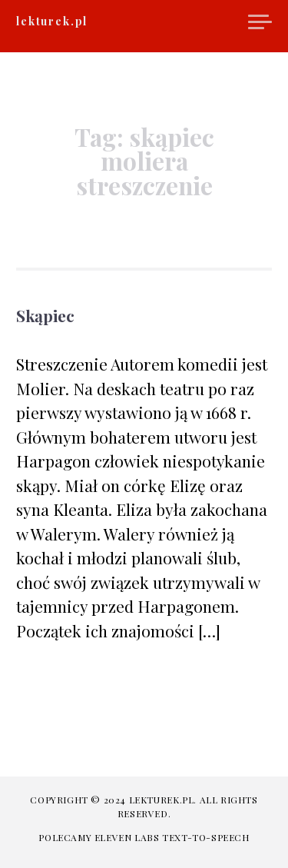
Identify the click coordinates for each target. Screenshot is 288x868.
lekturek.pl (52, 21)
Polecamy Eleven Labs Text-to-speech (144, 837)
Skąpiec (45, 315)
